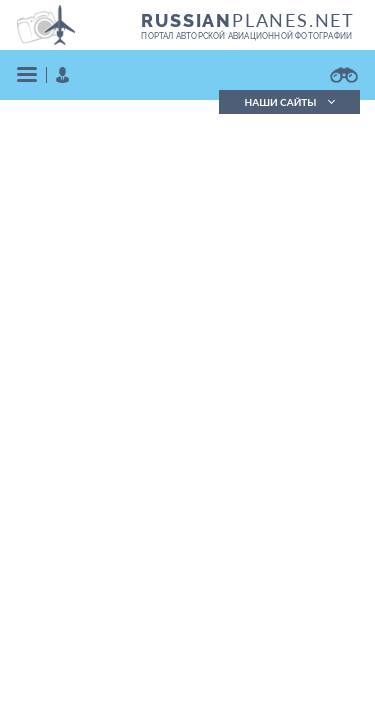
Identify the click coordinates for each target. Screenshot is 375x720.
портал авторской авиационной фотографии (246, 36)
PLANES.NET (248, 20)
